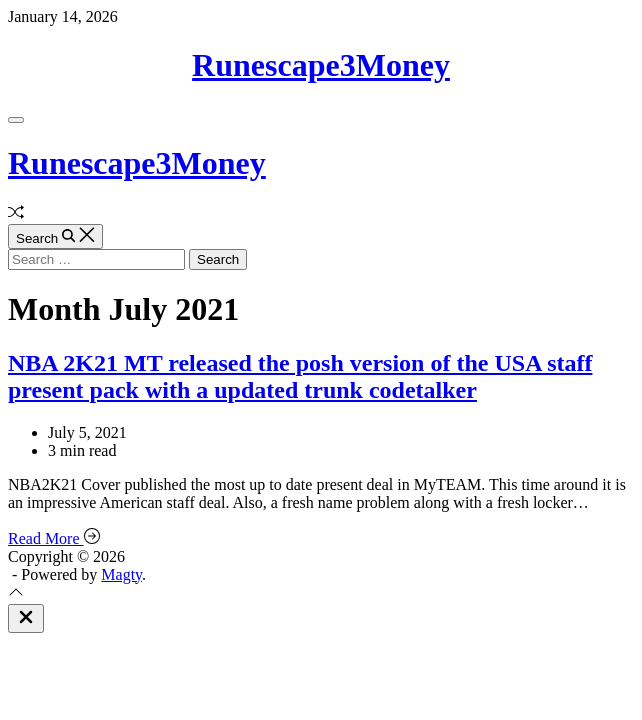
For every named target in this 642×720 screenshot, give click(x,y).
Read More (54, 538)
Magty (121, 574)
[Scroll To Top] (16, 594)
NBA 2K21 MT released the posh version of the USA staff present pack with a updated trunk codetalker (300, 376)
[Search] (55, 236)
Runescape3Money (321, 65)
